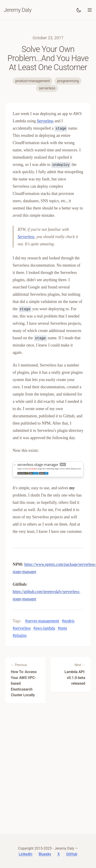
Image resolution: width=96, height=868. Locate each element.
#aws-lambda (44, 628)
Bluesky (45, 854)
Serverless (45, 121)
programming (68, 81)
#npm (62, 628)
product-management (33, 81)
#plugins (20, 635)
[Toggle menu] (90, 10)
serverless (47, 88)
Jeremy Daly (18, 10)
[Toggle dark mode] (79, 10)
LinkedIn (26, 854)
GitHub (72, 854)
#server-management (42, 621)
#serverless (22, 628)
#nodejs (68, 621)
